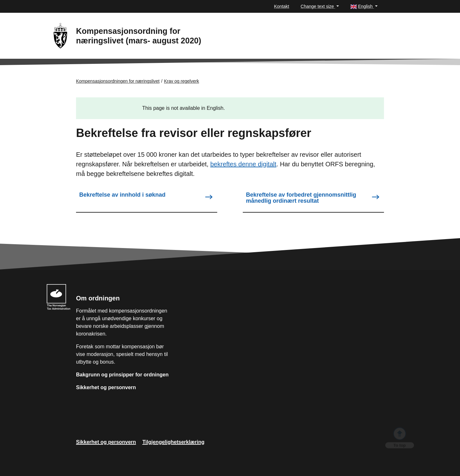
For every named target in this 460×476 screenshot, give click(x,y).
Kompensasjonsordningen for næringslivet (118, 81)
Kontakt (282, 6)
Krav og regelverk (181, 81)
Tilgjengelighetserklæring (173, 442)
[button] (364, 7)
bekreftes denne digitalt (243, 164)
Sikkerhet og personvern (106, 387)
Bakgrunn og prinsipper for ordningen (122, 375)
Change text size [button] (318, 6)
